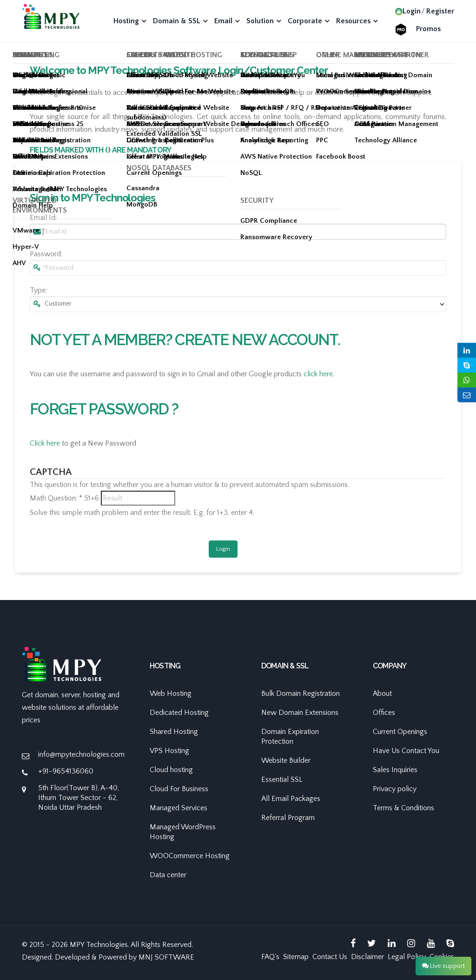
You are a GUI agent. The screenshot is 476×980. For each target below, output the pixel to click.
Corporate (305, 21)
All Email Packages (291, 799)
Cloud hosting (171, 770)
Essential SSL (282, 780)
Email (223, 21)
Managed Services (178, 808)
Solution (260, 21)
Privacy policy (395, 789)
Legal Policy (407, 957)
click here (318, 374)
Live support (443, 966)
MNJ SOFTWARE (166, 957)
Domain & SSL (177, 21)
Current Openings (400, 732)
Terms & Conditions (403, 808)
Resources (353, 21)
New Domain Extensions (300, 713)
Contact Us (330, 957)
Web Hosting (171, 693)
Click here (45, 443)
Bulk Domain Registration (301, 693)
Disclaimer (367, 957)
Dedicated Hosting (179, 713)
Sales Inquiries (395, 770)
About (382, 693)
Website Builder (286, 760)
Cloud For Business (179, 789)
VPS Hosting (169, 751)
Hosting (126, 21)
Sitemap (296, 957)
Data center (168, 875)
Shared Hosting (174, 732)
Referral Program (288, 818)
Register (440, 11)
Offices (384, 713)
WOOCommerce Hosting (190, 856)
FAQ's (270, 957)
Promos (428, 29)
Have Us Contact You (406, 751)
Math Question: (56, 498)
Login (408, 11)
